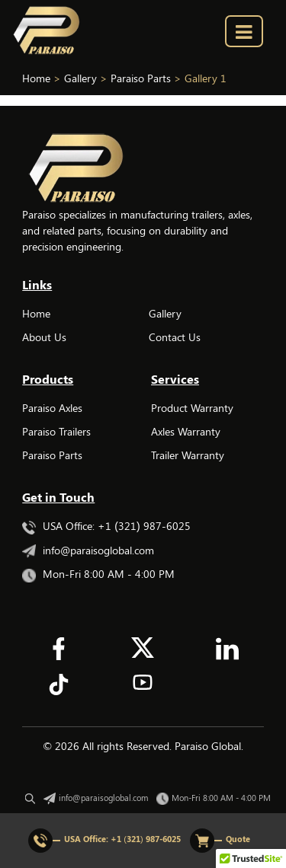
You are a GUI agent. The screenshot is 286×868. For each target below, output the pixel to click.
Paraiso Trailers (56, 431)
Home (36, 313)
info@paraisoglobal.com (88, 550)
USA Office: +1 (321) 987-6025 (106, 526)
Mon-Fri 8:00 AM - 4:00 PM (98, 574)
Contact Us (175, 337)
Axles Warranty (186, 431)
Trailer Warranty (188, 455)
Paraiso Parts (52, 455)
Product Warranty (192, 408)
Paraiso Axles (52, 408)
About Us (44, 337)
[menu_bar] (244, 31)
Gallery (165, 313)
